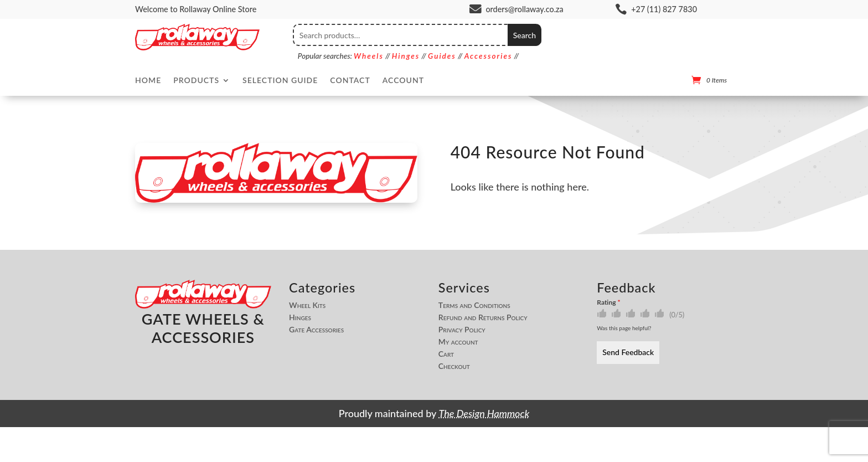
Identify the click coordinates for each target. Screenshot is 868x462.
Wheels (369, 56)
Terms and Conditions (474, 305)
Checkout (454, 366)
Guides (442, 56)
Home (148, 81)
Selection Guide (280, 81)
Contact (350, 81)
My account (458, 342)
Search (525, 35)
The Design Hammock (484, 413)
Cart (446, 354)
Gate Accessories (316, 330)
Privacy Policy (462, 330)
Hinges (406, 56)
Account (403, 81)
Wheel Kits (307, 305)
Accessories (489, 56)
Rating (608, 302)
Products (196, 81)
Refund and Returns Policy (483, 317)
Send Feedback (628, 352)
